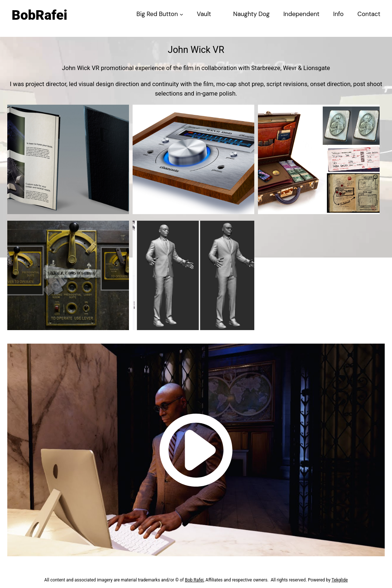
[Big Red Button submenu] (181, 14)
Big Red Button (157, 14)
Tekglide (340, 580)
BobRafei (39, 15)
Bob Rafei (194, 580)
